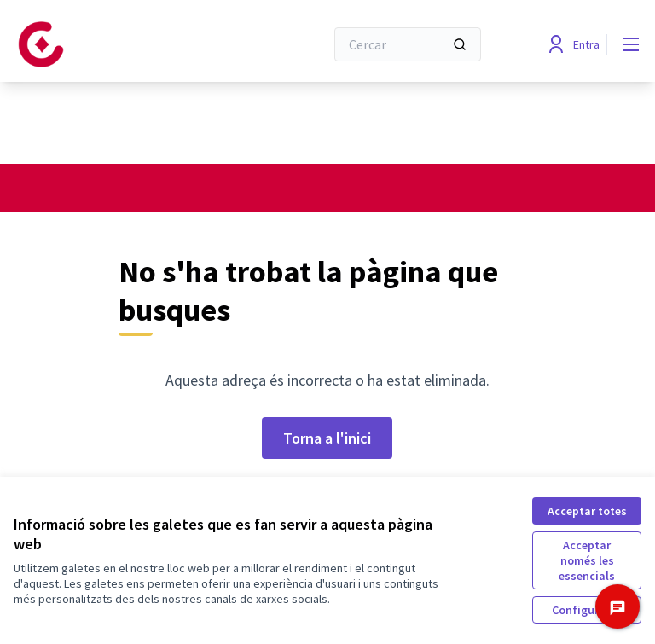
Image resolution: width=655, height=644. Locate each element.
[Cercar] (408, 44)
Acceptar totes (587, 511)
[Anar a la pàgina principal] (127, 44)
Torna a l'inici (327, 438)
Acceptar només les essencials (587, 560)
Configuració (587, 610)
